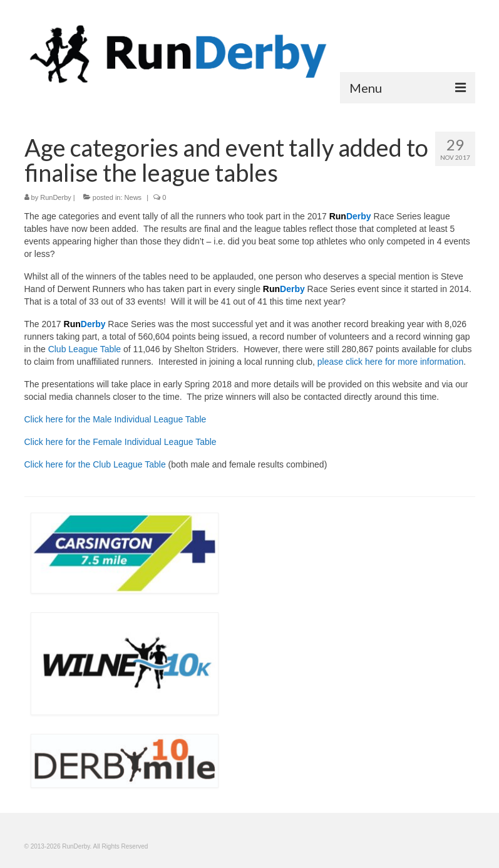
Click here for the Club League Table (95, 464)
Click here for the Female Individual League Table (121, 442)
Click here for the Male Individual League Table (116, 419)
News (133, 197)
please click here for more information (390, 362)
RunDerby (56, 197)
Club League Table (85, 349)
